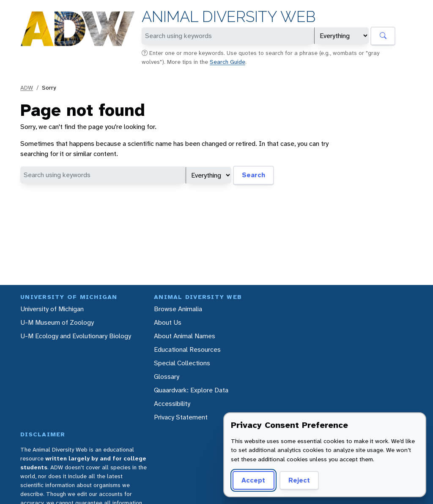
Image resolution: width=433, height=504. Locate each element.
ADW (27, 88)
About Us (168, 322)
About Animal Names (185, 336)
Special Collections (182, 363)
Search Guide (227, 62)
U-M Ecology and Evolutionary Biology (76, 336)
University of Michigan (52, 309)
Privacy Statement (181, 417)
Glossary (167, 377)
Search (253, 175)
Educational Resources (187, 349)
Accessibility (172, 404)
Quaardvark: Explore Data (191, 390)
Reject (299, 480)
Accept (253, 480)
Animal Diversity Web (229, 17)
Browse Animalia (178, 309)
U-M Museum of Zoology (57, 322)
